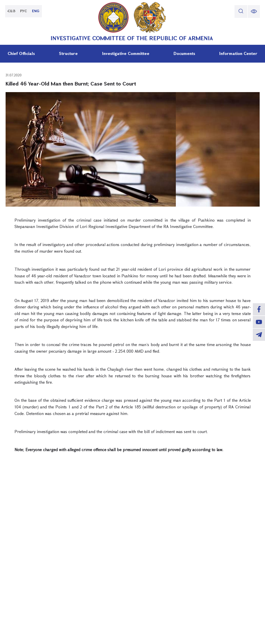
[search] (240, 11)
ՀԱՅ (11, 11)
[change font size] (254, 11)
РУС (24, 11)
